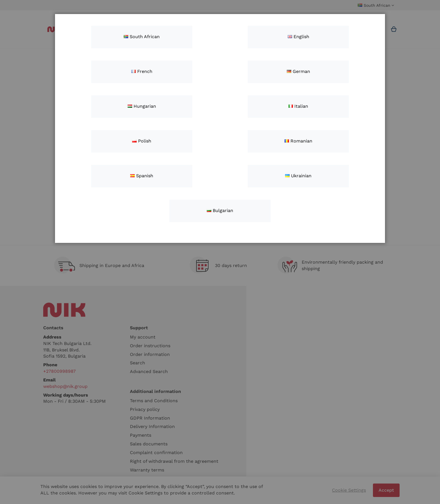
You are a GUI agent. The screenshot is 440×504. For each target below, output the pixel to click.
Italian (298, 106)
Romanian (298, 141)
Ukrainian (298, 176)
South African (142, 37)
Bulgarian (220, 210)
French (142, 71)
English (298, 37)
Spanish (142, 176)
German (298, 71)
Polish (142, 141)
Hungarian (142, 106)
